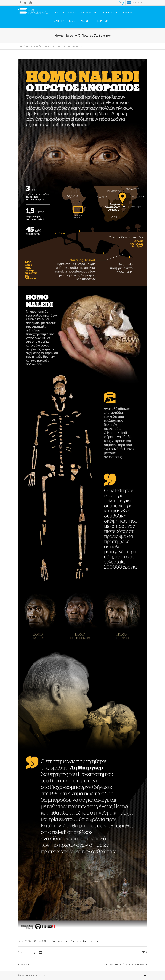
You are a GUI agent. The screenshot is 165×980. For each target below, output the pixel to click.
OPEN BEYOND (90, 13)
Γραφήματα (24, 46)
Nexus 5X (26, 965)
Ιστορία (81, 941)
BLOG (72, 21)
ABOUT (84, 21)
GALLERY (59, 21)
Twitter (25, 3)
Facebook (20, 3)
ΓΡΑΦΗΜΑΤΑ (110, 13)
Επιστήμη (38, 46)
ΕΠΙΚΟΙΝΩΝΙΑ (101, 21)
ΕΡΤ (56, 13)
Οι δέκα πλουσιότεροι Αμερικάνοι (124, 965)
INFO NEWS (70, 13)
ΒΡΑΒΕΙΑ (127, 13)
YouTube (31, 3)
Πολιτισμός (94, 941)
